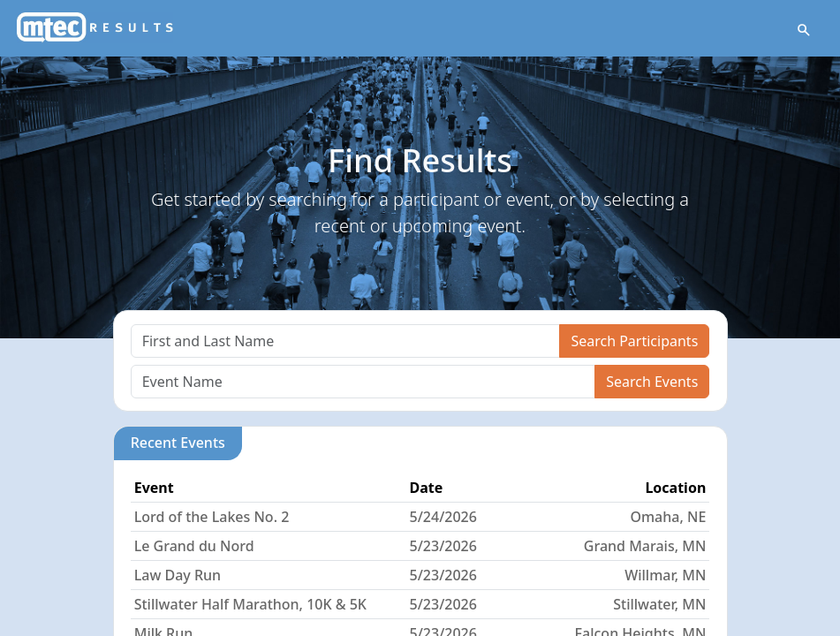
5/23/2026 (443, 546)
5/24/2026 (443, 517)
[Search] (346, 341)
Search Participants (634, 341)
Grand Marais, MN (645, 546)
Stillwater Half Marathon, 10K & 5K (250, 604)
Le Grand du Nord (194, 546)
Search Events (652, 382)
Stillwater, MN (659, 604)
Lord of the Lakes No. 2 (212, 517)
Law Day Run (178, 575)
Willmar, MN (665, 575)
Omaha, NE (668, 517)
